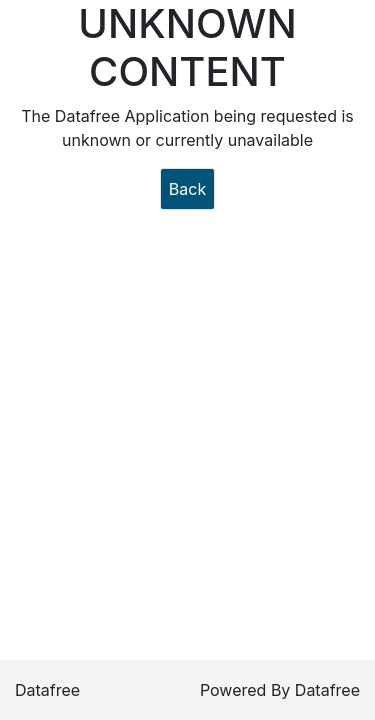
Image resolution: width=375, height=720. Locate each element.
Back (187, 189)
